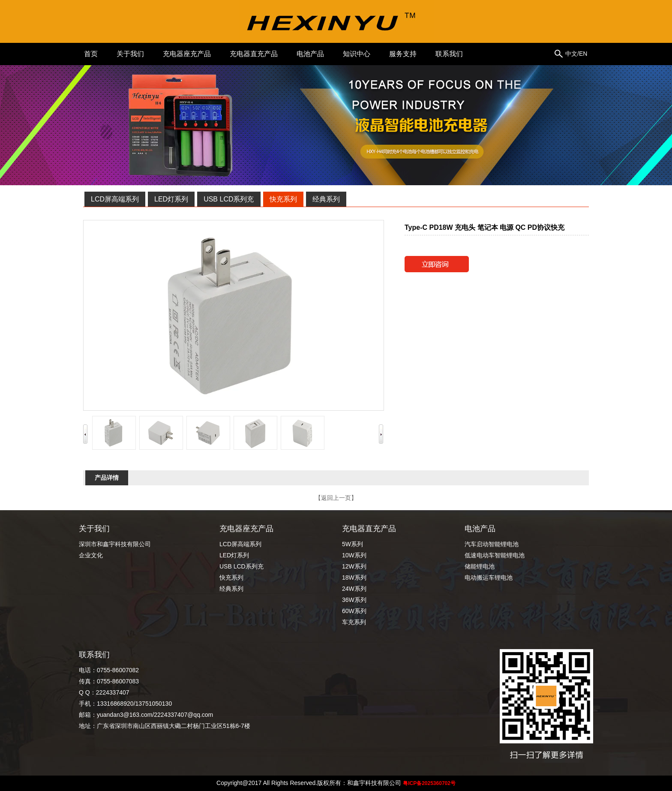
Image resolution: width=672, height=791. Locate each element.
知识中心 (357, 54)
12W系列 (354, 566)
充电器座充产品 (187, 54)
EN (583, 54)
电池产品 (310, 54)
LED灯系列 (171, 199)
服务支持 (403, 54)
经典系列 (326, 199)
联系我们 (449, 54)
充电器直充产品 (254, 54)
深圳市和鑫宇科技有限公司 (115, 544)
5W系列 (352, 544)
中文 (571, 54)
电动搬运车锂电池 (489, 577)
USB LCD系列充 (229, 199)
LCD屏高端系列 (115, 199)
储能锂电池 (480, 566)
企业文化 (91, 555)
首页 (91, 54)
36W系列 (354, 600)
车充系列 (354, 622)
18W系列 (354, 577)
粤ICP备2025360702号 (429, 783)
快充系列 (283, 199)
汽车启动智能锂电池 (495, 544)
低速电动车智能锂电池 (495, 555)
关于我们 (130, 54)
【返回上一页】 (336, 498)
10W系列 (354, 555)
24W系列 (354, 589)
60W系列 (354, 611)
